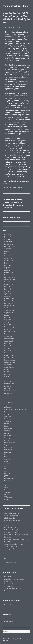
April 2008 (8, 294)
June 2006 (8, 346)
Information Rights (11, 443)
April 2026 (8, 235)
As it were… (8, 525)
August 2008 (8, 284)
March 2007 (8, 324)
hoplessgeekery (10, 438)
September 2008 (10, 282)
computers (8, 417)
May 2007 (8, 320)
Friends (7, 424)
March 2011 (8, 242)
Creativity (8, 419)
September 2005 (10, 367)
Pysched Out (8, 542)
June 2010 (8, 253)
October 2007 (9, 308)
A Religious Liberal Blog (12, 520)
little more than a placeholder (14, 530)
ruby (6, 483)
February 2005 (9, 384)
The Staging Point (10, 549)
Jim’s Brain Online (10, 528)
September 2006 (10, 339)
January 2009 (9, 275)
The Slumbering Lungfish (13, 589)
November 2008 (10, 280)
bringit (7, 414)
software (7, 492)
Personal (7, 473)
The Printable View (11, 546)
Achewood (8, 619)
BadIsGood (8, 407)
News (6, 469)
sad (5, 485)
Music (6, 466)
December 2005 (10, 360)
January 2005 (9, 386)
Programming (9, 478)
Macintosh (8, 459)
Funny (6, 426)
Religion (7, 480)
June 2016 (8, 237)
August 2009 (9, 261)
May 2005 (8, 377)
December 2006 (10, 332)
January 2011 (8, 244)
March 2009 (8, 270)
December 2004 (10, 388)
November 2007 (10, 306)
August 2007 (8, 313)
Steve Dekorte (9, 586)
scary (6, 488)
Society (7, 490)
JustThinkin (8, 450)
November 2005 (10, 362)
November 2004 (10, 391)
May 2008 (8, 291)
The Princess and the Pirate (13, 544)
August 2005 (8, 369)
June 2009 (8, 265)
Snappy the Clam (10, 584)
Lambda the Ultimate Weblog (14, 579)
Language (8, 452)
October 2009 (9, 258)
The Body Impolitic (11, 563)
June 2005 (8, 374)
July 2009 (7, 263)
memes (7, 462)
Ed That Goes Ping (8, 188)
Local (6, 457)
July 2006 (7, 343)
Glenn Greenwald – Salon (11, 27)
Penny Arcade (9, 621)
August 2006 (9, 341)
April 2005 (8, 379)
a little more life (10, 518)
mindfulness (8, 464)
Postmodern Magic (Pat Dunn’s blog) (17, 539)
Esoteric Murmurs (10, 605)
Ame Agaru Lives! (10, 523)
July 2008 (7, 287)
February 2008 (9, 298)
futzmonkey (8, 428)
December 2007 (9, 303)
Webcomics (8, 497)
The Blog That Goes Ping (15, 6)
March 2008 (8, 296)
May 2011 (7, 239)
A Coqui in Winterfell (11, 516)
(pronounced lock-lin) (12, 513)
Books (6, 412)
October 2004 (9, 393)
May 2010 (7, 256)
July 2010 (7, 251)
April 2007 (8, 322)
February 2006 (9, 355)
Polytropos (8, 537)
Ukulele (7, 495)
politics (7, 476)
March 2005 (8, 381)
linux (6, 454)
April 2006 (8, 351)
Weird (6, 499)
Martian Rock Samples (12, 532)
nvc (5, 471)
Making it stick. (9, 581)
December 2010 (9, 246)
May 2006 (8, 348)
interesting (8, 447)
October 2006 (9, 336)
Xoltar (6, 591)
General (23, 188)
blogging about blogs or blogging (15, 409)
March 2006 (8, 353)
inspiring (7, 445)
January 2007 (9, 329)
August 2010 (8, 249)
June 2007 (8, 317)
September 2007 (10, 310)
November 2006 (10, 334)
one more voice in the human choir (16, 535)
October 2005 (9, 365)
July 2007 (7, 315)
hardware (7, 435)
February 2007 (9, 327)
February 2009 (9, 272)
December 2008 (10, 277)
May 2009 (8, 268)
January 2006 (9, 358)
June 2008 (8, 289)
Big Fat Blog (8, 577)
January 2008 (9, 301)
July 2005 (7, 372)
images (7, 440)
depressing (8, 421)
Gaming (7, 431)
